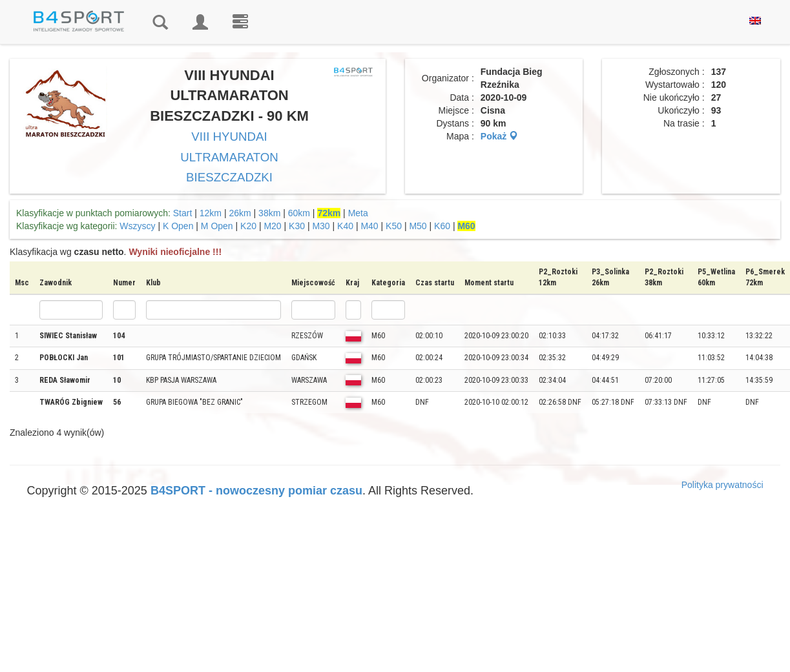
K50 (394, 226)
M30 (321, 226)
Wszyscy (137, 226)
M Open (217, 226)
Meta (358, 213)
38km (269, 213)
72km (329, 213)
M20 (272, 226)
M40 (369, 226)
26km (240, 213)
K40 (345, 226)
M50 (418, 226)
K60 (442, 226)
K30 (297, 226)
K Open (178, 226)
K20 (248, 226)
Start (183, 213)
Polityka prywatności (722, 485)
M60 (466, 226)
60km (299, 213)
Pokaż (499, 136)
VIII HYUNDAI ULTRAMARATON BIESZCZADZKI (229, 157)
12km (211, 213)
